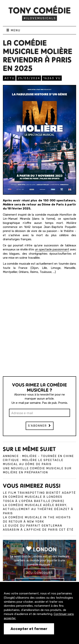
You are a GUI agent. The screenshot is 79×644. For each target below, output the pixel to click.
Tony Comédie (40, 10)
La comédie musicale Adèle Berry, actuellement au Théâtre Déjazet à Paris (38, 509)
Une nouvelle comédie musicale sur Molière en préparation (37, 470)
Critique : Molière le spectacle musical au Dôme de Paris (33, 462)
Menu (13, 30)
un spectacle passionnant (52, 249)
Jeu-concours (39, 573)
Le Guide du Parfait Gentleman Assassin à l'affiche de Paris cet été (38, 528)
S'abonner (40, 426)
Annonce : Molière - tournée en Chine (38, 456)
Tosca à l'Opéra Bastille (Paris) (34, 501)
